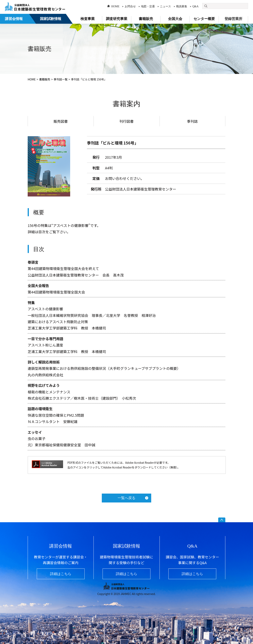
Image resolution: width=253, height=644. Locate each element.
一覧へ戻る (126, 498)
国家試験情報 (51, 19)
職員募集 (182, 6)
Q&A (195, 6)
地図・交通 (148, 6)
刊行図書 (126, 121)
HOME (115, 6)
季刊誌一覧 (61, 79)
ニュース (165, 6)
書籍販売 (45, 79)
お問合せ (130, 6)
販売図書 (61, 121)
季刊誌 (192, 121)
